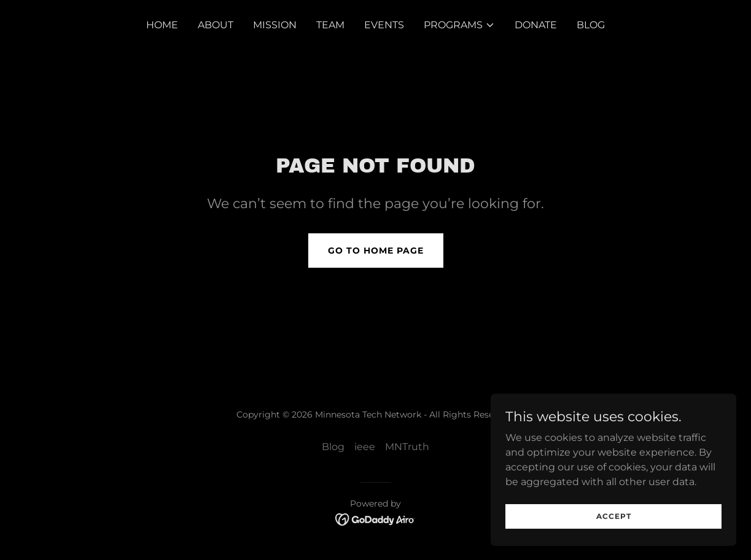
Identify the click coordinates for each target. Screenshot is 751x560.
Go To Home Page (376, 251)
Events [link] (384, 25)
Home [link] (162, 25)
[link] (375, 519)
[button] (459, 25)
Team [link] (330, 25)
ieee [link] (365, 447)
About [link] (216, 25)
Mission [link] (275, 25)
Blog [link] (591, 25)
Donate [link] (536, 25)
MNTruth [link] (407, 447)
